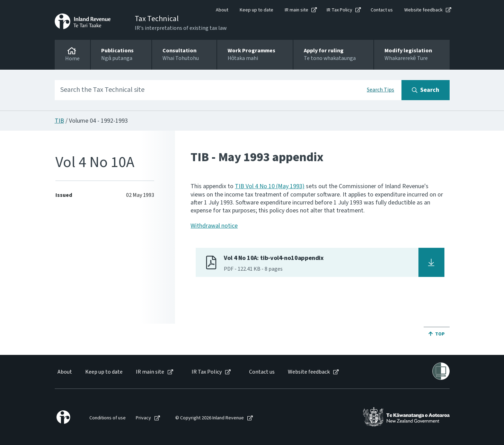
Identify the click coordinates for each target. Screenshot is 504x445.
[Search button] (426, 90)
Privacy (143, 418)
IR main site (297, 10)
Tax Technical (157, 19)
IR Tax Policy (339, 10)
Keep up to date (257, 10)
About (222, 10)
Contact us (382, 10)
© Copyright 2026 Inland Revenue (210, 418)
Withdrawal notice (214, 226)
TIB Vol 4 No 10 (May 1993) (270, 186)
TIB (59, 121)
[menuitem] (64, 372)
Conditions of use (108, 418)
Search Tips (381, 90)
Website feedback (423, 10)
